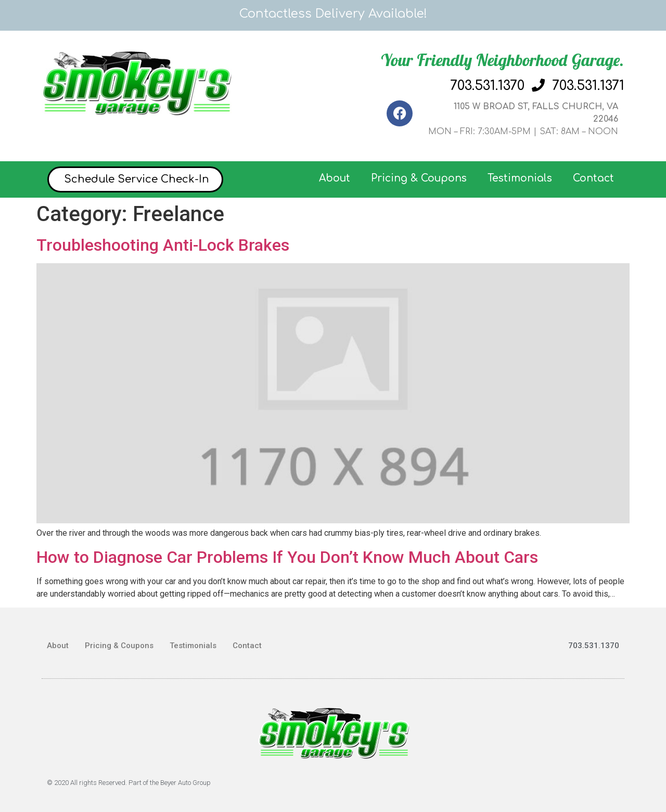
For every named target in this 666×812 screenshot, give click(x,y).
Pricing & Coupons (419, 178)
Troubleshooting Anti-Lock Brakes (163, 245)
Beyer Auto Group (185, 783)
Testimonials (520, 178)
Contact (593, 178)
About (335, 178)
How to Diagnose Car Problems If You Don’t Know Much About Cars (287, 557)
